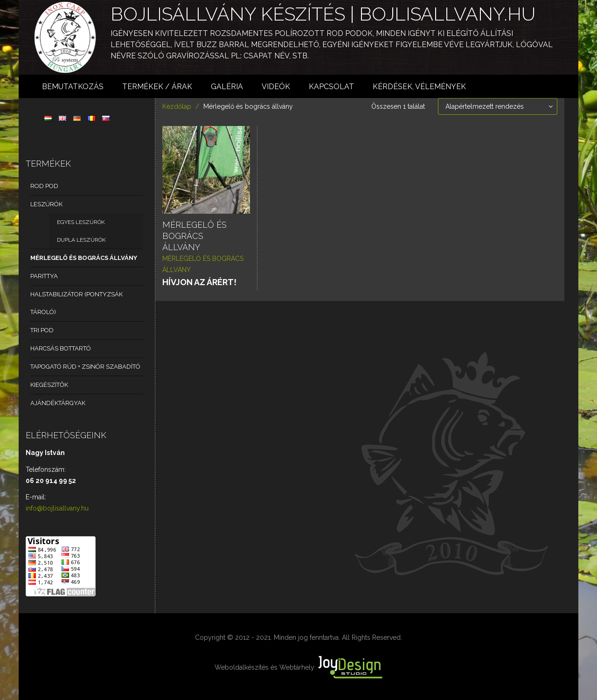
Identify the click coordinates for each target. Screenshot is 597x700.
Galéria (227, 87)
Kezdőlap (177, 106)
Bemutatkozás (73, 87)
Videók (276, 87)
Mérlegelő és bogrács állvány (84, 258)
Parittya (44, 276)
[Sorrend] (498, 106)
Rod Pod (44, 186)
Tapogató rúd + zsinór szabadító (85, 367)
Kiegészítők (49, 385)
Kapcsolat (331, 87)
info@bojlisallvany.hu (57, 508)
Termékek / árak (157, 87)
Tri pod (42, 330)
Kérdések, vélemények (419, 87)
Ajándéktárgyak (58, 403)
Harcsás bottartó (61, 348)
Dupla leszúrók (81, 240)
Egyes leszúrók (81, 222)
